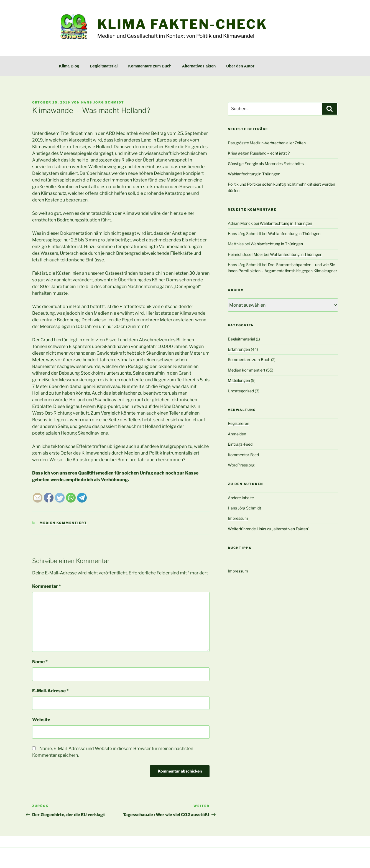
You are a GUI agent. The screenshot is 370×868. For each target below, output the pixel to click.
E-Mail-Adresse (50, 691)
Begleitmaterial (104, 66)
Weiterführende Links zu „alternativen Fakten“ (269, 529)
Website (41, 720)
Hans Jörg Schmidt (103, 102)
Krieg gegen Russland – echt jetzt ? (259, 153)
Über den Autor (240, 66)
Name (40, 662)
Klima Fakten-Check (182, 24)
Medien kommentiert (63, 523)
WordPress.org (241, 465)
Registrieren (238, 423)
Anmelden (237, 434)
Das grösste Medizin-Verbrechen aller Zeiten (267, 143)
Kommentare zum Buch (150, 66)
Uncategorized (241, 391)
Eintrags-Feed (240, 444)
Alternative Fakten (199, 66)
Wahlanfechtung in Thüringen (254, 174)
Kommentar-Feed (243, 455)
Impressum (238, 518)
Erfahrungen (239, 349)
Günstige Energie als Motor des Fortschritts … (268, 164)
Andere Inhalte (241, 498)
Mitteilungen (239, 380)
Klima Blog (69, 66)
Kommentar (47, 586)
